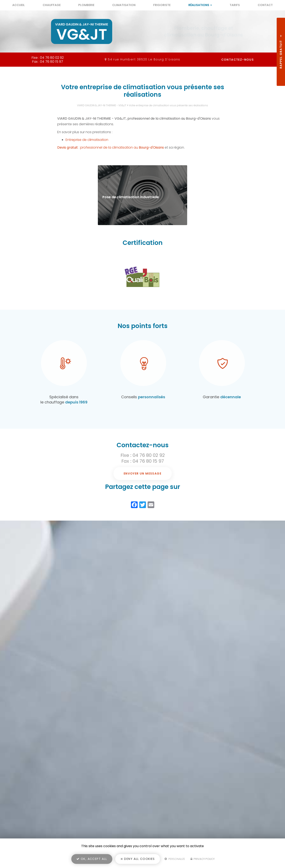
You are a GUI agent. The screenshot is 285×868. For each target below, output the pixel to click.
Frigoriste (162, 5)
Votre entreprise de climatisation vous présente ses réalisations (168, 105)
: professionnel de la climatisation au (111, 147)
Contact (265, 5)
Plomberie (86, 5)
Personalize (175, 859)
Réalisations (200, 5)
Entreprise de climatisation (87, 140)
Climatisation (124, 5)
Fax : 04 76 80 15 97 (143, 461)
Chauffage (52, 5)
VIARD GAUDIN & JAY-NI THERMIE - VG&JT (102, 105)
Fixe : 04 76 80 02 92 (143, 455)
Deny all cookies (138, 859)
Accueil (19, 5)
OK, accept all (92, 859)
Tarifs (235, 5)
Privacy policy (203, 859)
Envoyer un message (142, 473)
